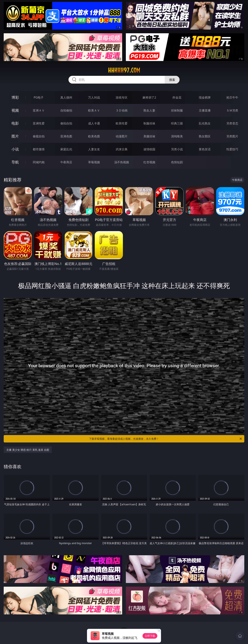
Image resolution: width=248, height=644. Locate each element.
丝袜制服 (177, 110)
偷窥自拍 (39, 136)
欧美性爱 (122, 123)
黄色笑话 (205, 149)
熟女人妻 (149, 110)
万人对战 (94, 97)
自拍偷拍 (66, 110)
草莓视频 (94, 162)
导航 (15, 162)
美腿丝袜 (149, 136)
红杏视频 (149, 162)
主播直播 (205, 110)
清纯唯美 (177, 136)
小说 (15, 149)
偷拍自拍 (66, 123)
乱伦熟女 (205, 123)
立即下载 (150, 636)
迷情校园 (149, 149)
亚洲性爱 (39, 123)
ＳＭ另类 (232, 110)
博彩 (15, 97)
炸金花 (177, 97)
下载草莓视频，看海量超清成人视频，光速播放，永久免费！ (166, 439)
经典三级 (177, 123)
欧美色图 (94, 136)
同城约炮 (39, 162)
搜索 (172, 80)
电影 (15, 123)
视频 (15, 110)
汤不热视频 (122, 162)
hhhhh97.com (124, 70)
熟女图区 (205, 136)
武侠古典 (122, 149)
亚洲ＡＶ (39, 110)
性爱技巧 (232, 149)
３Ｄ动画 (122, 110)
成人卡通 (94, 123)
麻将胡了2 (149, 97)
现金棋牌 (205, 97)
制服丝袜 (149, 123)
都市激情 (39, 149)
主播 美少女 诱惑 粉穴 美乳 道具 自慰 (28, 450)
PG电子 (39, 97)
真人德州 (66, 97)
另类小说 (177, 149)
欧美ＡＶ (94, 110)
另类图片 (232, 136)
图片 (15, 136)
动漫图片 (122, 136)
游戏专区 (122, 97)
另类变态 (232, 123)
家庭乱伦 (66, 149)
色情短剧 (177, 162)
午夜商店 (66, 162)
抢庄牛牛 (232, 97)
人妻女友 (94, 149)
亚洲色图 (66, 136)
